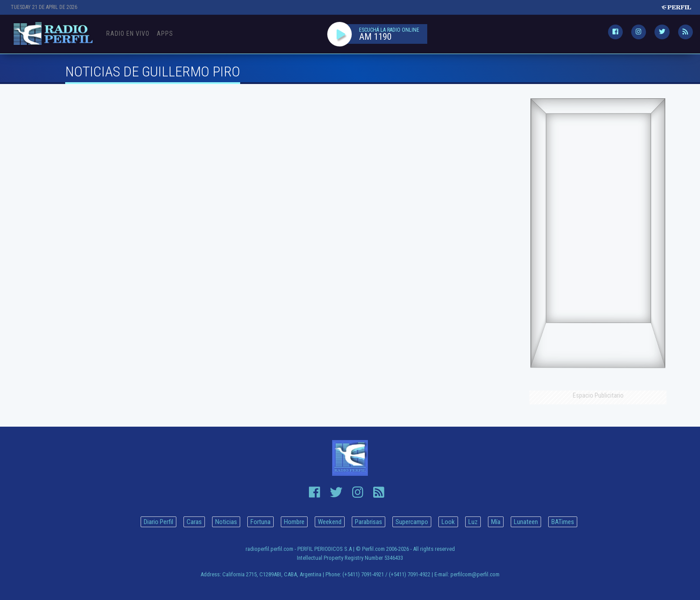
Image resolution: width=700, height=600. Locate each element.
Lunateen (526, 522)
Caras (194, 522)
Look (448, 522)
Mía (496, 522)
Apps (165, 34)
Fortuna (260, 522)
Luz (473, 522)
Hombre (294, 522)
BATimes (563, 522)
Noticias (226, 522)
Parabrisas (369, 522)
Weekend (330, 522)
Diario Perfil (158, 522)
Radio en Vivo (128, 34)
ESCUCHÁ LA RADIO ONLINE (389, 30)
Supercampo (412, 522)
